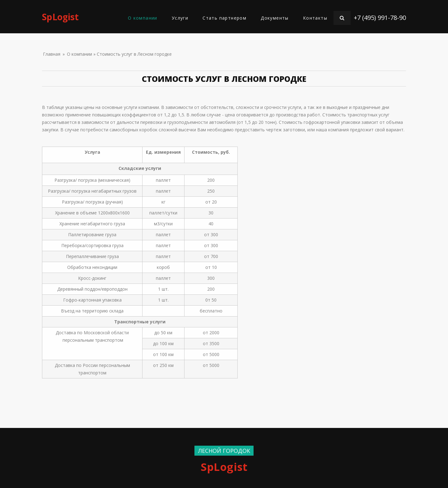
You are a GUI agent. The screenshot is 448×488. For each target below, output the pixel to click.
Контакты (315, 18)
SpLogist (60, 17)
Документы (275, 18)
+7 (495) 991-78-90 (380, 18)
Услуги (180, 18)
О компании (143, 18)
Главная (52, 54)
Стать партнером (224, 18)
